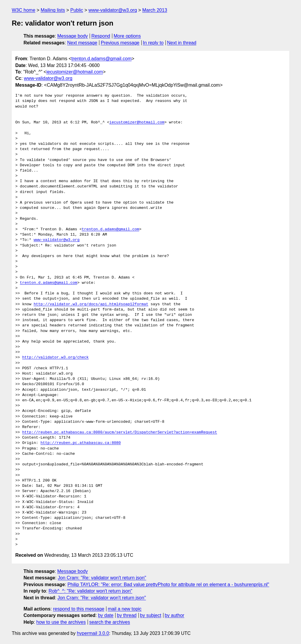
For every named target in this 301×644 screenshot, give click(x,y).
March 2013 (155, 10)
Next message (82, 43)
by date (106, 615)
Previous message (120, 43)
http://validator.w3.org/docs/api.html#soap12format (91, 304)
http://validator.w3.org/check (55, 358)
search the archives (110, 622)
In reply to (153, 43)
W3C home (24, 10)
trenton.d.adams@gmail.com (102, 59)
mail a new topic (125, 609)
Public (77, 10)
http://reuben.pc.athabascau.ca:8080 (81, 443)
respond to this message (78, 609)
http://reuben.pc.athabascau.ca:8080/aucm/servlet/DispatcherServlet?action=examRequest (119, 432)
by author (174, 615)
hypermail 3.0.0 (93, 633)
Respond (101, 36)
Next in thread (182, 43)
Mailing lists (53, 10)
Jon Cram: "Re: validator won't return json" (102, 578)
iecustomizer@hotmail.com (75, 72)
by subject (150, 615)
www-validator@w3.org (113, 10)
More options (127, 36)
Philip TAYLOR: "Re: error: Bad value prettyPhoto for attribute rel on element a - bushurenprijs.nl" (168, 585)
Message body (73, 36)
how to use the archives (61, 622)
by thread (127, 615)
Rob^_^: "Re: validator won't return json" (90, 591)
